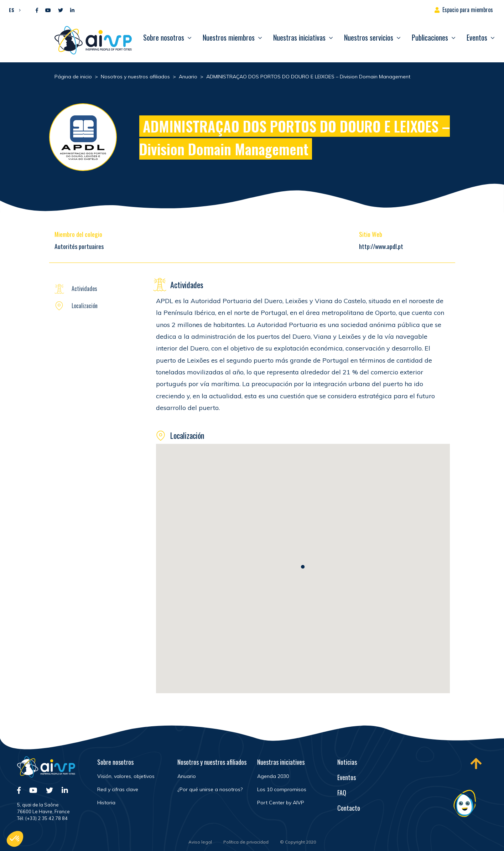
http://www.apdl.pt (381, 246)
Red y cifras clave (118, 789)
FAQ (342, 793)
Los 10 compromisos (282, 789)
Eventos (477, 37)
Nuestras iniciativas (299, 37)
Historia (106, 803)
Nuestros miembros (229, 37)
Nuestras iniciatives (281, 762)
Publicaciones (430, 37)
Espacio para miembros (468, 10)
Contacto (349, 808)
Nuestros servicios (369, 37)
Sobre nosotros (164, 37)
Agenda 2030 (273, 776)
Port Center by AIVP (281, 803)
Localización (85, 306)
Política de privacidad (246, 842)
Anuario (187, 776)
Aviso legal (200, 842)
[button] (13, 10)
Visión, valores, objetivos (126, 776)
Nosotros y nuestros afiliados (212, 762)
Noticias (347, 762)
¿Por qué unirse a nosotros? (210, 789)
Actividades (84, 289)
